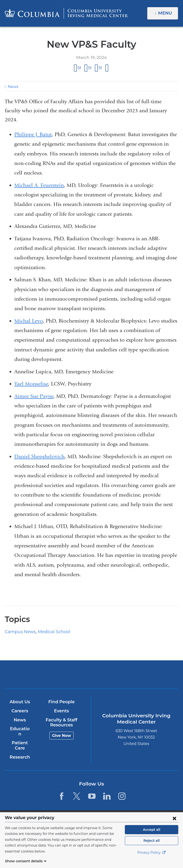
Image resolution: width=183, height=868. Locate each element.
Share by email (107, 68)
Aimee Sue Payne (34, 396)
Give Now (61, 736)
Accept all (152, 835)
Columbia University (101, 815)
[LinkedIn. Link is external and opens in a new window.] (107, 791)
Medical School (50, 632)
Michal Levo (29, 321)
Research (19, 752)
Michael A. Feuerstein (39, 185)
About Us (20, 702)
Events (61, 711)
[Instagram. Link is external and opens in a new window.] (122, 791)
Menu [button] (166, 13)
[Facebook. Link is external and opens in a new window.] (62, 791)
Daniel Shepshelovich (39, 457)
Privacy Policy (152, 858)
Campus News (19, 632)
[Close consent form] (174, 824)
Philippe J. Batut (33, 134)
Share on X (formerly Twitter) (90, 68)
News (12, 87)
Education (19, 729)
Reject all (151, 846)
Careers (19, 711)
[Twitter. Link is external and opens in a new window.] (77, 791)
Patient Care (20, 740)
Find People (61, 702)
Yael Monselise (31, 384)
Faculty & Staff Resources (61, 723)
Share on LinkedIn (100, 68)
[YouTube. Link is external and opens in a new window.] (92, 791)
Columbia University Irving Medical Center (63, 674)
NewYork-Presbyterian (120, 677)
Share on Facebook (79, 68)
